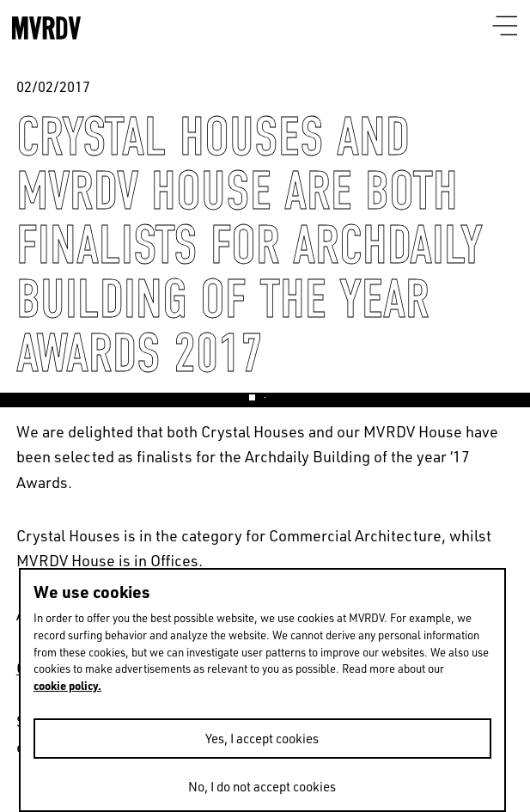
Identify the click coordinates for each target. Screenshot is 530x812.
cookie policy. (67, 685)
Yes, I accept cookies (262, 738)
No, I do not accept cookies (262, 786)
